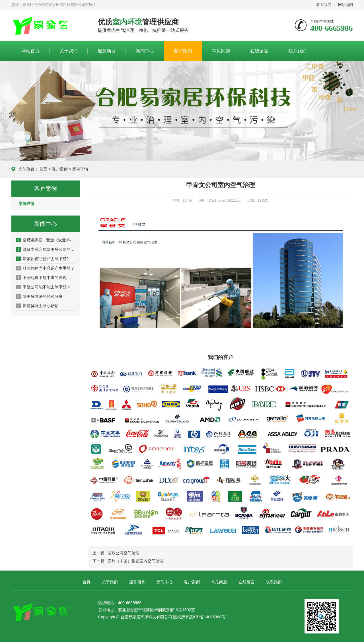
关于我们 (69, 51)
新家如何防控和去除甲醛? (43, 259)
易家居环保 (46, 26)
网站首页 (30, 51)
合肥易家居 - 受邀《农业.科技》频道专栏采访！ (46, 240)
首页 (43, 169)
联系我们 (324, 5)
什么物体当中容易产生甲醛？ (45, 268)
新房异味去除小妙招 (37, 306)
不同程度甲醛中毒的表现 (41, 278)
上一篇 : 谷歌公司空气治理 (116, 553)
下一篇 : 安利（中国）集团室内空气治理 (128, 561)
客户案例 (183, 51)
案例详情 (80, 169)
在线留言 (259, 51)
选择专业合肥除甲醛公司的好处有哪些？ (46, 249)
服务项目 (107, 51)
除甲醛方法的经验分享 (39, 296)
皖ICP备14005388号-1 (209, 617)
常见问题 (221, 51)
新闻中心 (145, 51)
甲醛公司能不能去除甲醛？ (43, 287)
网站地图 (346, 5)
